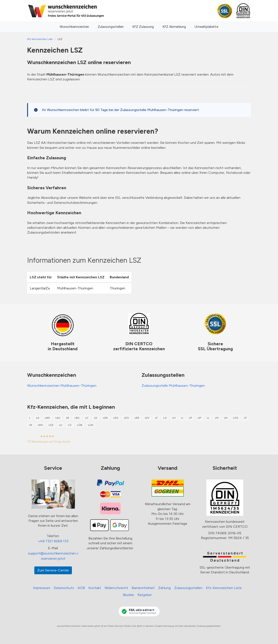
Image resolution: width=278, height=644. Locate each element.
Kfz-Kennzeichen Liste (224, 588)
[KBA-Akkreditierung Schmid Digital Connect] (139, 611)
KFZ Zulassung (143, 27)
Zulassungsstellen (111, 27)
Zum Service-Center (53, 570)
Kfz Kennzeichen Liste (40, 39)
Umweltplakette (206, 27)
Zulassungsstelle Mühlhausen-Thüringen (173, 386)
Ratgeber (145, 595)
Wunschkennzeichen (74, 27)
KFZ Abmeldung (174, 27)
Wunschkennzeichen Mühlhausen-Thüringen (62, 386)
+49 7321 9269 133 (53, 541)
